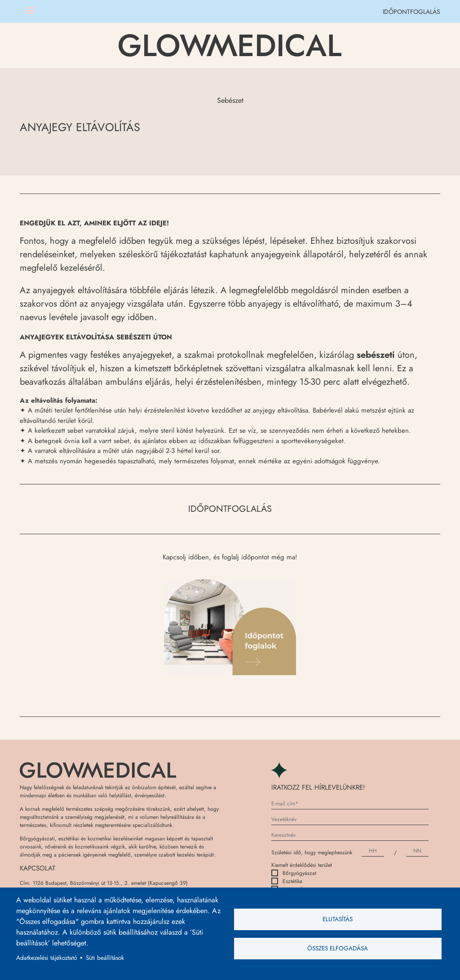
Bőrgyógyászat (294, 873)
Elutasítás (338, 919)
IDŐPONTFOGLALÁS (411, 12)
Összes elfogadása (338, 948)
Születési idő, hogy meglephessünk (312, 853)
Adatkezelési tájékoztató (46, 958)
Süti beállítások (105, 958)
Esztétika (287, 881)
